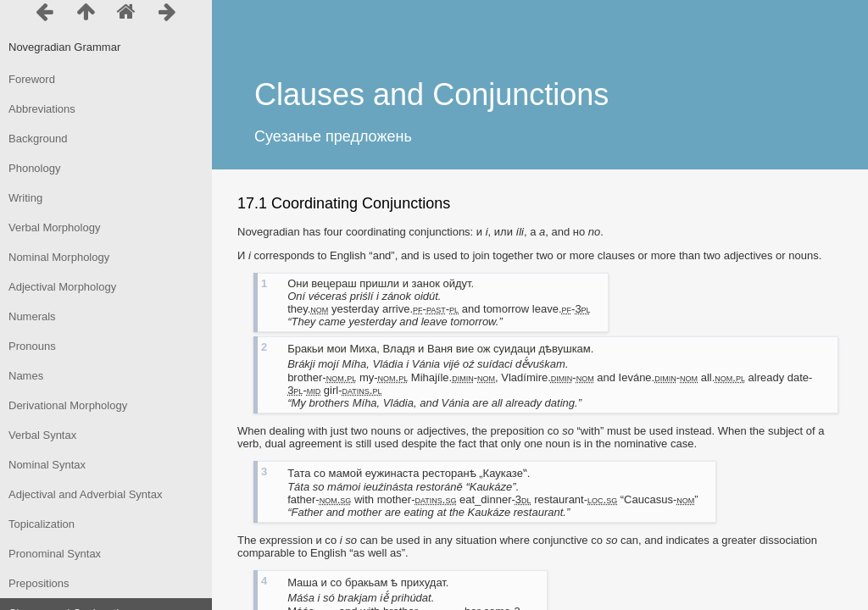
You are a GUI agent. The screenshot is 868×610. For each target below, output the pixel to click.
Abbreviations (42, 109)
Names (26, 376)
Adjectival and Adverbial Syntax (85, 494)
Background (38, 139)
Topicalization (42, 524)
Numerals (32, 316)
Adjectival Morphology (62, 287)
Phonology (34, 168)
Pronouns (32, 346)
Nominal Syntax (47, 465)
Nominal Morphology (59, 257)
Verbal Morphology (54, 227)
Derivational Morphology (68, 405)
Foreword (32, 79)
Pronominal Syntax (55, 554)
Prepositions (39, 583)
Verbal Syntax (42, 435)
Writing (25, 198)
